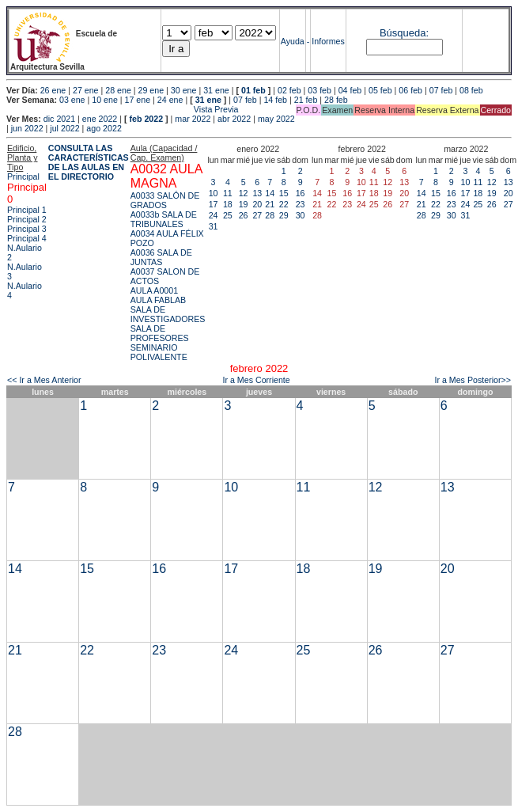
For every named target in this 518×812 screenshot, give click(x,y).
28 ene (118, 90)
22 (284, 204)
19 (244, 204)
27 (257, 215)
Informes (328, 41)
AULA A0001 (154, 290)
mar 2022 (193, 119)
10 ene (105, 100)
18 (228, 204)
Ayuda (293, 41)
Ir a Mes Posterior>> (473, 380)
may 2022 (276, 119)
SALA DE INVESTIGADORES (168, 314)
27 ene (86, 90)
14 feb (275, 100)
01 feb (253, 90)
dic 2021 (59, 119)
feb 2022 (146, 119)
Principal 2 (27, 219)
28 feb (336, 100)
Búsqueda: (404, 33)
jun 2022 (27, 128)
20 (257, 204)
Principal (23, 176)
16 (301, 193)
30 (301, 215)
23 (301, 204)
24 (214, 215)
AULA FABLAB (159, 300)
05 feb (380, 90)
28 (270, 215)
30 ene (184, 90)
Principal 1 (27, 210)
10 (214, 193)
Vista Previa (123, 109)
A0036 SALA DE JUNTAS (161, 257)
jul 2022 (64, 128)
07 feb (441, 90)
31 (214, 226)
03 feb (319, 90)
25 (228, 215)
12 (244, 193)
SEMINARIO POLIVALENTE (159, 352)
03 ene (72, 100)
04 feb (350, 90)
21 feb (306, 100)
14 (270, 193)
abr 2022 (234, 119)
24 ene (170, 100)
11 (228, 193)
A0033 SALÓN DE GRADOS (165, 200)
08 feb (471, 90)
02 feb (289, 90)
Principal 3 (27, 229)
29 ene (151, 90)
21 (270, 204)
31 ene (216, 90)
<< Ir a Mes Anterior (44, 380)
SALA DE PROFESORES (160, 333)
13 (257, 193)
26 (244, 215)
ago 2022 (104, 128)
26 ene (53, 90)
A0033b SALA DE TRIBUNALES (164, 219)
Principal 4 (27, 238)
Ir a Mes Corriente (256, 380)
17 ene (138, 100)
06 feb (410, 90)
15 (284, 193)
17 (214, 204)
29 (284, 215)
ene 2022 (100, 119)
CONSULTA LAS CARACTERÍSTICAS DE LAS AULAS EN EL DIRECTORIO (89, 162)
